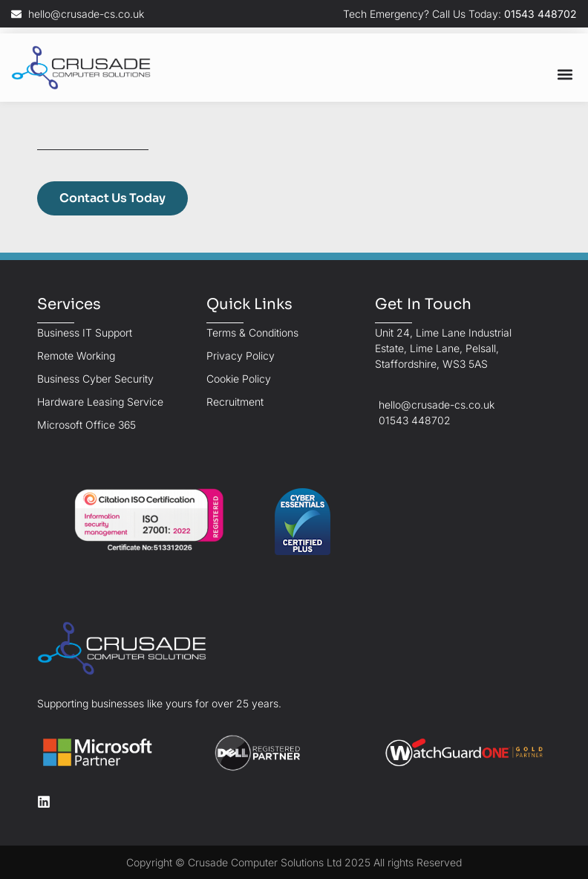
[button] (565, 74)
